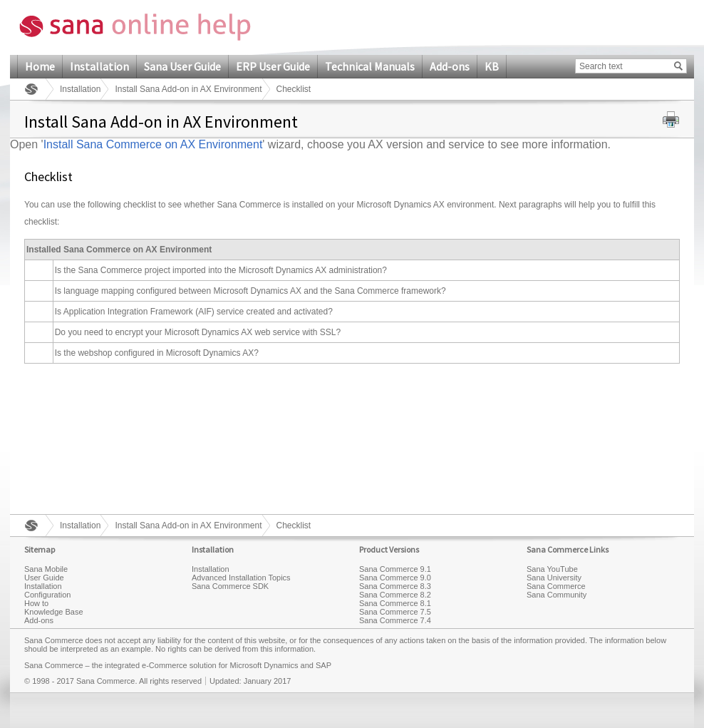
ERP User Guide (273, 66)
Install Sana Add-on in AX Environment (188, 89)
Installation (99, 66)
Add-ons (450, 66)
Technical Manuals (370, 66)
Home (40, 66)
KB (492, 66)
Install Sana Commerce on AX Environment (153, 144)
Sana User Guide (182, 66)
